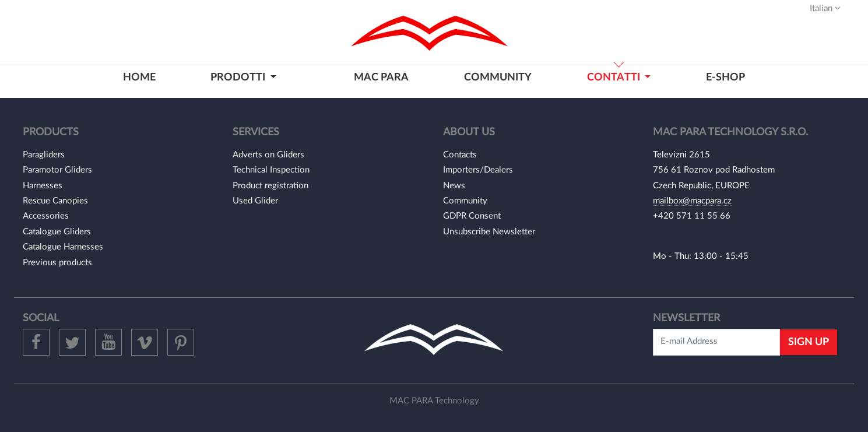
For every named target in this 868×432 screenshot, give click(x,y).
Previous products (57, 263)
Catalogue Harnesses (63, 247)
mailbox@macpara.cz (692, 201)
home (139, 77)
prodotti (239, 77)
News (454, 186)
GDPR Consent (472, 216)
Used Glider (255, 201)
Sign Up (809, 342)
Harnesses (43, 186)
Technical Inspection (271, 170)
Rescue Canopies (55, 201)
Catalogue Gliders (57, 232)
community (498, 77)
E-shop (725, 77)
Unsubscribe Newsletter (489, 232)
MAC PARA (381, 77)
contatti (615, 77)
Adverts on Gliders (268, 155)
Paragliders (44, 155)
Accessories (46, 216)
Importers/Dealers (478, 170)
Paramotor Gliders (57, 170)
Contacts (460, 155)
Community (465, 201)
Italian (825, 8)
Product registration (270, 186)
